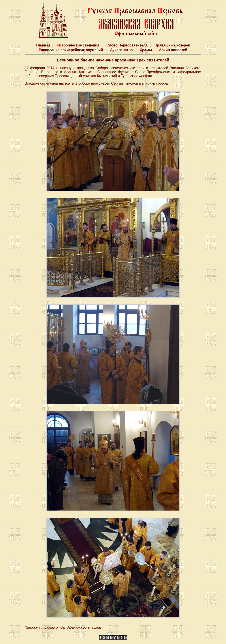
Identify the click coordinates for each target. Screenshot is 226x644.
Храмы (146, 50)
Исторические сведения (78, 45)
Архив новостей (173, 50)
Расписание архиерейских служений (71, 50)
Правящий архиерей (172, 45)
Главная (43, 45)
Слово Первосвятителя (127, 45)
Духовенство (121, 50)
